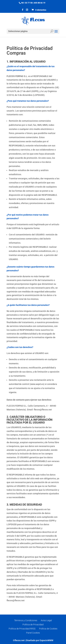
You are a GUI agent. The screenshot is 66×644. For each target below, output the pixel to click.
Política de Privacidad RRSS (22, 629)
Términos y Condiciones (26, 620)
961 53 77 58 (27, 3)
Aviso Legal (46, 620)
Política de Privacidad (33, 625)
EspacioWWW (46, 640)
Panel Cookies (33, 633)
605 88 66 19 (40, 3)
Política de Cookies (48, 629)
